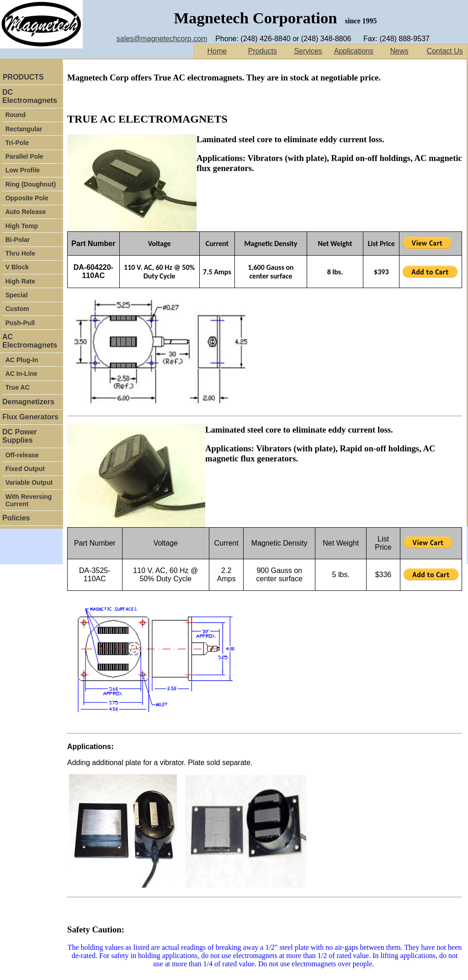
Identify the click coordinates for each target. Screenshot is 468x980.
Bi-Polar (18, 240)
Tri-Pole (18, 143)
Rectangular (24, 129)
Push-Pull (20, 323)
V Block (17, 267)
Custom (17, 309)
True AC (18, 387)
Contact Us (445, 51)
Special (17, 295)
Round (16, 115)
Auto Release (26, 212)
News (399, 51)
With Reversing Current (29, 500)
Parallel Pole (24, 156)
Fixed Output (25, 469)
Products (263, 51)
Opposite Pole (27, 198)
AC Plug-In (22, 360)
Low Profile (23, 170)
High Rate (20, 281)
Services (308, 51)
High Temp (22, 226)
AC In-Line (21, 374)
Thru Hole (20, 253)
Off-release (22, 455)
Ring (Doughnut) (31, 184)
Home (217, 51)
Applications (354, 51)
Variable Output (29, 482)
